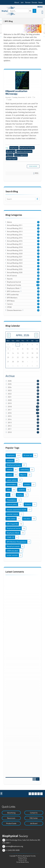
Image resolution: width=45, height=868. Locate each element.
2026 (10, 381)
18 (38, 276)
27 (38, 263)
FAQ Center (34, 818)
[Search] (20, 11)
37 (38, 241)
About (17, 2)
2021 (10, 397)
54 (38, 301)
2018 (10, 407)
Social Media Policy (22, 862)
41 (38, 244)
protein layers (12, 159)
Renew (28, 2)
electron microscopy (24, 151)
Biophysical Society (27, 148)
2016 (10, 413)
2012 (10, 426)
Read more (33, 166)
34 (38, 228)
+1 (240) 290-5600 (12, 850)
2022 (10, 394)
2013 (10, 422)
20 (38, 222)
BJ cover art (11, 151)
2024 (10, 387)
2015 (10, 416)
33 (38, 238)
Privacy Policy (22, 858)
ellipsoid (10, 155)
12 (38, 295)
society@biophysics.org (14, 846)
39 (38, 247)
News (40, 2)
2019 (10, 403)
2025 (10, 384)
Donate (34, 2)
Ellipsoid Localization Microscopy (22, 81)
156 (38, 282)
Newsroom (11, 818)
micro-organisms (21, 155)
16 (38, 279)
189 (38, 285)
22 (38, 307)
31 (38, 232)
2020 (10, 400)
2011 (10, 429)
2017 (10, 410)
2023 (10, 390)
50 (38, 310)
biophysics (14, 148)
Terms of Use (23, 860)
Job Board (34, 823)
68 (38, 288)
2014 (10, 419)
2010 (10, 432)
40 (38, 225)
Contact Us (34, 813)
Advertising (11, 813)
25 (38, 250)
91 (38, 304)
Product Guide (11, 823)
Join (22, 2)
